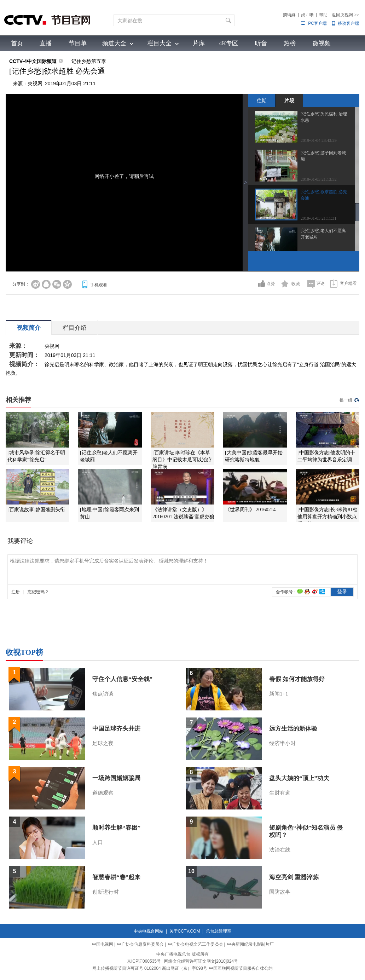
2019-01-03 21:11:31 (318, 218)
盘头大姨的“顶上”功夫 (299, 778)
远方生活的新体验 (293, 729)
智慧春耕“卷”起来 (116, 877)
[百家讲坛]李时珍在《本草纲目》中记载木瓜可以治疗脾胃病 (182, 460)
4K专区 (229, 43)
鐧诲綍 (289, 15)
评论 (320, 283)
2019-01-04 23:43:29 (319, 140)
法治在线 (280, 850)
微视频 (322, 43)
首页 (17, 43)
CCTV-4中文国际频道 (33, 61)
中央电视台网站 (149, 931)
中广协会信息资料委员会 (140, 944)
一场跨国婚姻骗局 (116, 778)
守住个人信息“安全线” (122, 679)
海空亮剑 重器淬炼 (294, 877)
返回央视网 (345, 15)
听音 (261, 43)
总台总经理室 (219, 931)
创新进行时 (106, 892)
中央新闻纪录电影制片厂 (250, 944)
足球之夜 (103, 743)
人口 (98, 842)
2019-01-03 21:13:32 (319, 179)
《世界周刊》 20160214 (250, 510)
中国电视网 (103, 944)
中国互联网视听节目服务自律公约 (241, 968)
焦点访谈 (103, 694)
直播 (46, 43)
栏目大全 (160, 43)
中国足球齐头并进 (116, 729)
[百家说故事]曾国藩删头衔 (36, 510)
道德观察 (103, 793)
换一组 (346, 400)
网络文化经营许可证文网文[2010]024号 (201, 961)
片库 (199, 43)
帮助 (323, 15)
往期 (262, 100)
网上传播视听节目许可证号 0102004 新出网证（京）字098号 (150, 968)
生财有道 (280, 793)
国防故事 (280, 892)
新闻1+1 (279, 694)
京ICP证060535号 (144, 961)
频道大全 (114, 43)
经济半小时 (282, 743)
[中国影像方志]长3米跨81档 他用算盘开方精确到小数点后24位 (328, 517)
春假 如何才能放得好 (297, 679)
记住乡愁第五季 (89, 61)
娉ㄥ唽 (307, 15)
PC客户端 (317, 23)
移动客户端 (348, 23)
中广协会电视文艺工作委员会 (196, 944)
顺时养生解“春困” (116, 828)
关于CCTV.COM (185, 931)
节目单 (78, 43)
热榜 (290, 43)
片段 (289, 100)
